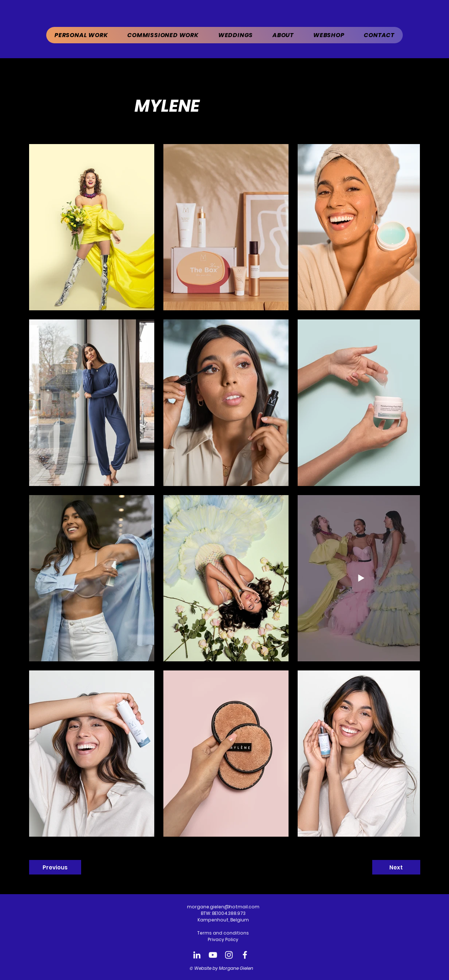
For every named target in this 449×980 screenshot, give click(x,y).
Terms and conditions (223, 933)
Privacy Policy (223, 939)
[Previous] (55, 867)
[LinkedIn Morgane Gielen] (197, 955)
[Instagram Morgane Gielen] (229, 955)
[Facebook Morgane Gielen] (245, 955)
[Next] (396, 867)
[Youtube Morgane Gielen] (213, 955)
